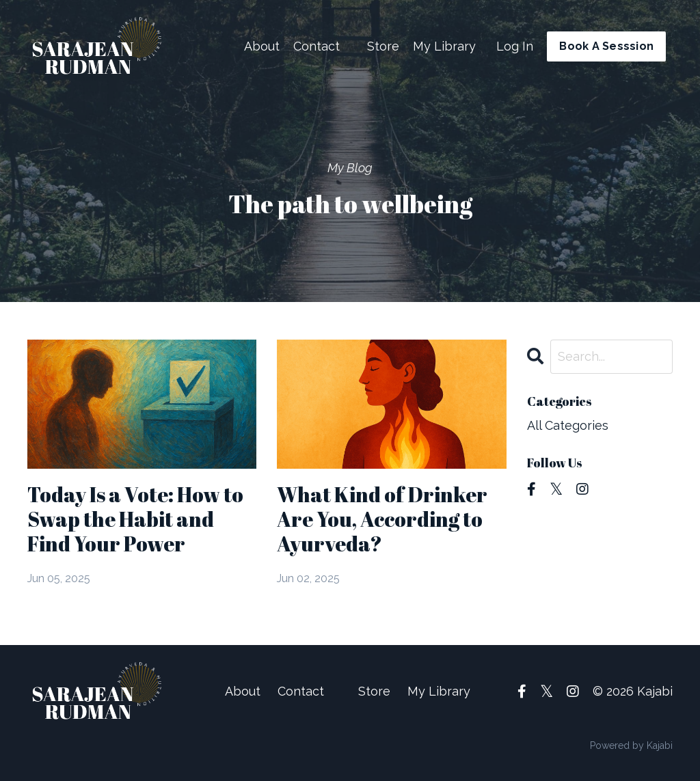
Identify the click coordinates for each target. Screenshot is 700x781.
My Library (444, 46)
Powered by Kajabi (631, 745)
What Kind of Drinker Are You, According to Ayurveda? (382, 519)
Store (383, 46)
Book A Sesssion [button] (606, 46)
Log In (515, 46)
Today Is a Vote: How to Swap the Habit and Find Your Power (135, 519)
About (262, 46)
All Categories (568, 425)
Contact (317, 46)
